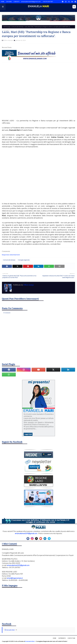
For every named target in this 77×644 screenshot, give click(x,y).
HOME (3, 2)
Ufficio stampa (8, 40)
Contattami (71, 638)
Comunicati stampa (17, 27)
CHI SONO (9, 2)
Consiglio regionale (24, 260)
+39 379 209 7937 (48, 2)
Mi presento (62, 638)
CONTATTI (16, 2)
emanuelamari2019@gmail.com (31, 2)
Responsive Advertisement (11, 255)
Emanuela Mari (10, 630)
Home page (7, 27)
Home (54, 638)
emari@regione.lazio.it (15, 578)
